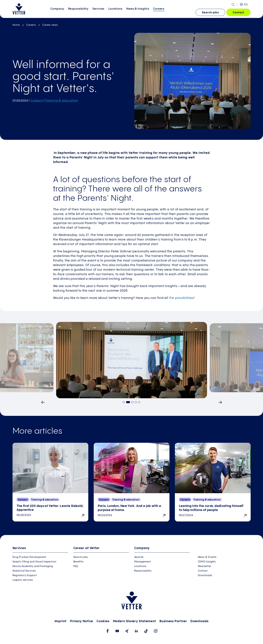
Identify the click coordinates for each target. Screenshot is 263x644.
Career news (50, 25)
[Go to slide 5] (139, 402)
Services (98, 12)
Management (143, 562)
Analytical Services (24, 571)
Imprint (61, 621)
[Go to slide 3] (132, 402)
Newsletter (205, 566)
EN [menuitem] (246, 5)
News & (138, 12)
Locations (115, 12)
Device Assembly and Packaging (33, 566)
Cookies (103, 621)
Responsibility (78, 12)
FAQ (76, 566)
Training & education (62, 101)
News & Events (207, 557)
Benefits (78, 562)
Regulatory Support (25, 575)
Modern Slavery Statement (135, 621)
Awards (139, 557)
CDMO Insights (207, 562)
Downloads (205, 575)
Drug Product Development (30, 557)
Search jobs (210, 13)
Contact (238, 13)
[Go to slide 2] (128, 402)
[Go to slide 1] (124, 402)
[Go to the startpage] (19, 9)
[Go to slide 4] (136, 402)
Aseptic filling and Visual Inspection (34, 562)
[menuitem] (57, 13)
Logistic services (23, 580)
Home (16, 25)
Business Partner (173, 621)
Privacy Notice (82, 621)
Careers (159, 12)
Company (57, 12)
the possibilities (181, 298)
